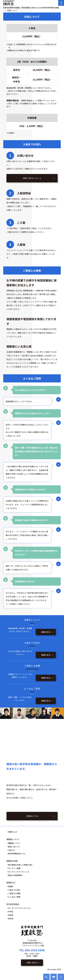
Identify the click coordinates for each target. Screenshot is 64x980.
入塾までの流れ (14, 890)
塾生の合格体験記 (15, 875)
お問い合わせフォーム (32, 178)
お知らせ (12, 850)
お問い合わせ (32, 963)
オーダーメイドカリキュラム (19, 908)
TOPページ (13, 832)
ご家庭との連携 (14, 893)
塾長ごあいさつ (14, 847)
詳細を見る (46, 632)
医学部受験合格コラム (17, 854)
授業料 (11, 886)
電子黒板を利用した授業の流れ (20, 865)
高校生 (11, 915)
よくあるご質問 (14, 897)
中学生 (11, 912)
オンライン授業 (14, 868)
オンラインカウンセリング (19, 872)
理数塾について (14, 843)
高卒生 (11, 918)
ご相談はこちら (32, 816)
